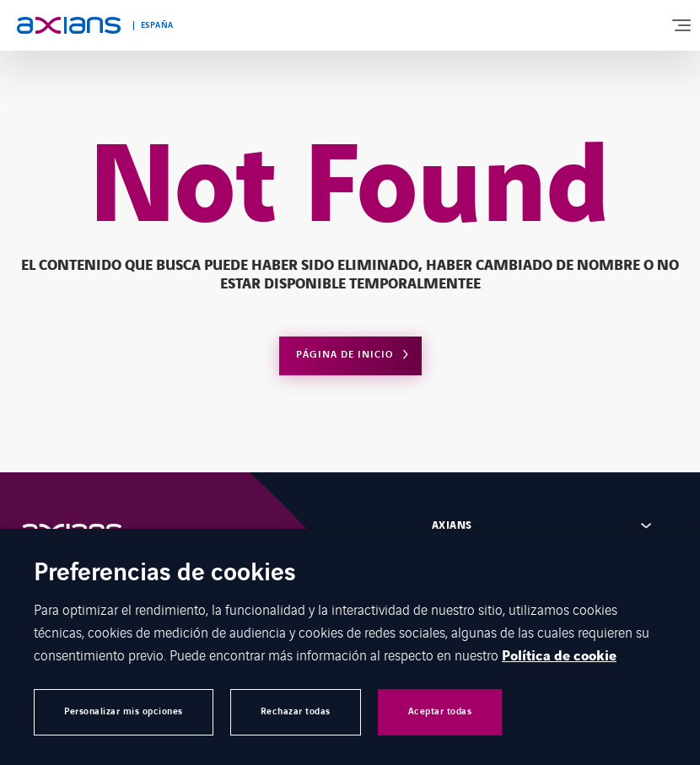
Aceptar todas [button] (440, 711)
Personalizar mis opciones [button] (124, 711)
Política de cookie (559, 656)
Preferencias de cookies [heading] (165, 574)
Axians (452, 525)
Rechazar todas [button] (296, 711)
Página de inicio (345, 355)
